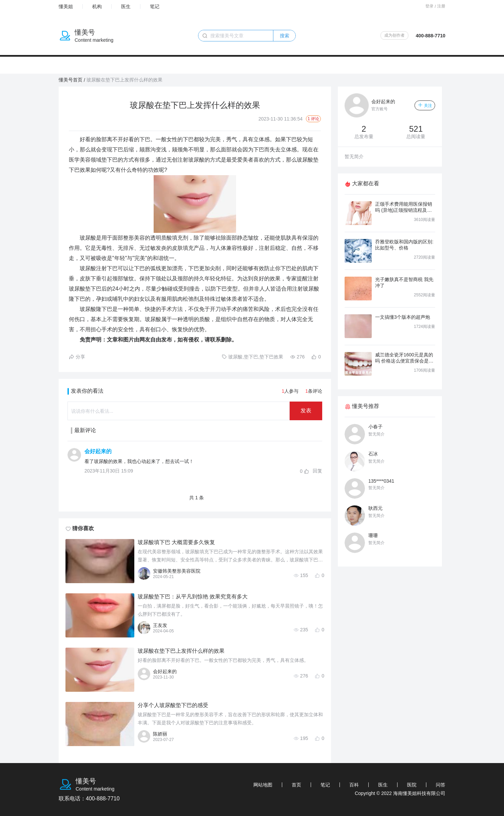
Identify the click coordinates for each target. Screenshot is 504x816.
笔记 (155, 6)
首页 (296, 785)
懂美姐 (66, 6)
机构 (97, 6)
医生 (126, 6)
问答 (441, 785)
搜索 (285, 36)
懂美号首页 (71, 80)
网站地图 (263, 785)
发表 (306, 411)
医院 (412, 785)
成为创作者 (394, 35)
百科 (354, 785)
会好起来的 (98, 451)
